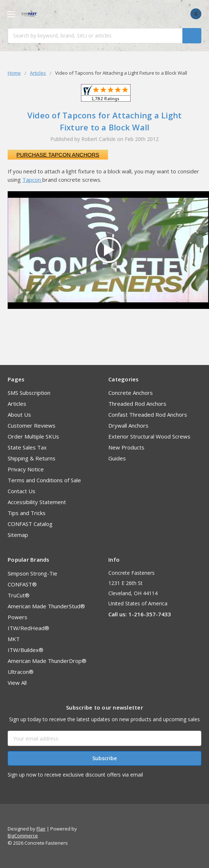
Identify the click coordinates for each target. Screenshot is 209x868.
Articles (17, 404)
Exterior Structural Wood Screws (149, 436)
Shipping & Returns (32, 458)
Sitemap (18, 535)
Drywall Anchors (128, 425)
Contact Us (22, 491)
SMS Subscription (29, 393)
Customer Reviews (32, 425)
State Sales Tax (27, 447)
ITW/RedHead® (28, 628)
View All (17, 683)
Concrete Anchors (131, 393)
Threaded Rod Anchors (137, 404)
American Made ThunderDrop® (47, 661)
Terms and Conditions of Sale (44, 480)
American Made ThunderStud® (46, 606)
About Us (19, 415)
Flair (41, 829)
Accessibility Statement (37, 502)
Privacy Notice (26, 469)
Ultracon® (21, 672)
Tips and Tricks (27, 513)
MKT (14, 639)
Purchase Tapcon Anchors (58, 155)
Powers (18, 617)
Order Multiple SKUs (33, 436)
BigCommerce (23, 836)
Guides (117, 458)
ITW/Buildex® (26, 650)
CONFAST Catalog (30, 524)
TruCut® (19, 595)
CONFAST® (22, 584)
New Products (126, 447)
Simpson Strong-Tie (32, 573)
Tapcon (32, 180)
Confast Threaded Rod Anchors (148, 415)
